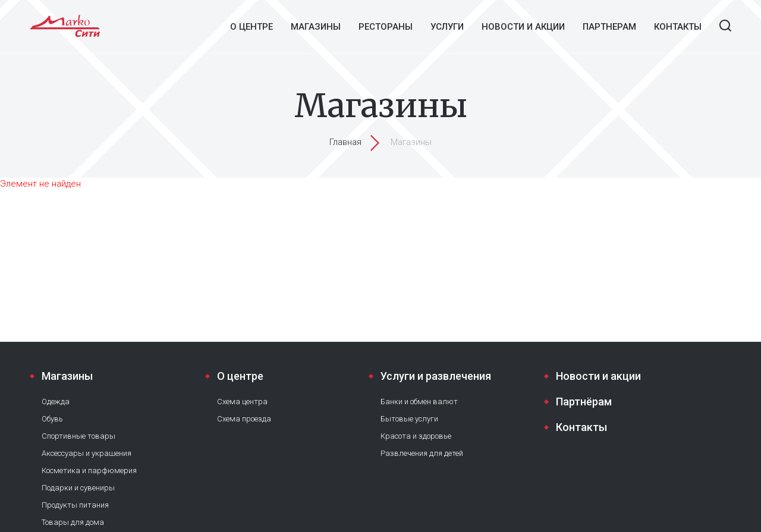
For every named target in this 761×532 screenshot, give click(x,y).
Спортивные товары (78, 436)
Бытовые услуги (409, 419)
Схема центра (242, 402)
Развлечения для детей (422, 453)
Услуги (447, 27)
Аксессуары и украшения (87, 453)
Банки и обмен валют (419, 402)
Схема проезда (244, 419)
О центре (251, 27)
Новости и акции (523, 27)
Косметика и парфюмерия (89, 470)
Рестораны (386, 27)
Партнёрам (584, 402)
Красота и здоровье (416, 436)
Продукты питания (75, 505)
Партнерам (609, 27)
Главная (345, 142)
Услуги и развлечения (436, 376)
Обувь (52, 419)
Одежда (56, 402)
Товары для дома (73, 522)
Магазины (316, 27)
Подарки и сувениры (78, 488)
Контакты (678, 27)
